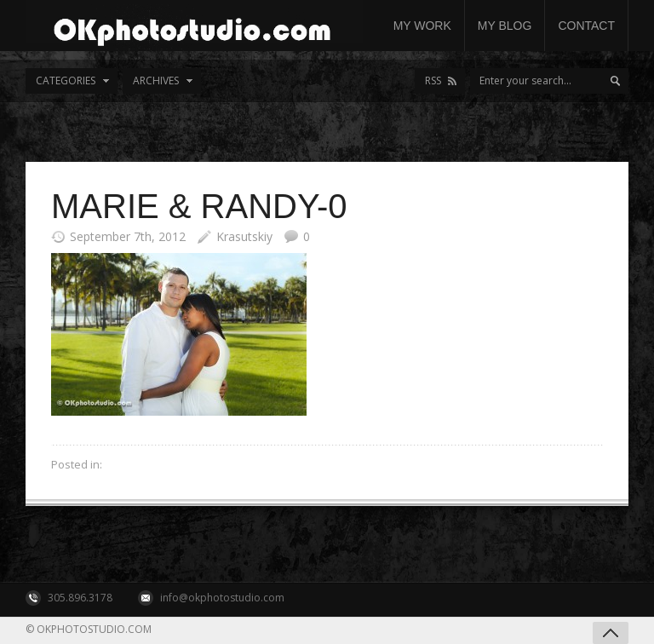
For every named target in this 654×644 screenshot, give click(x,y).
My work (422, 26)
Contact (586, 26)
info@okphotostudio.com (222, 598)
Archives (156, 80)
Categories (66, 80)
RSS (433, 80)
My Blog (505, 26)
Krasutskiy (244, 236)
